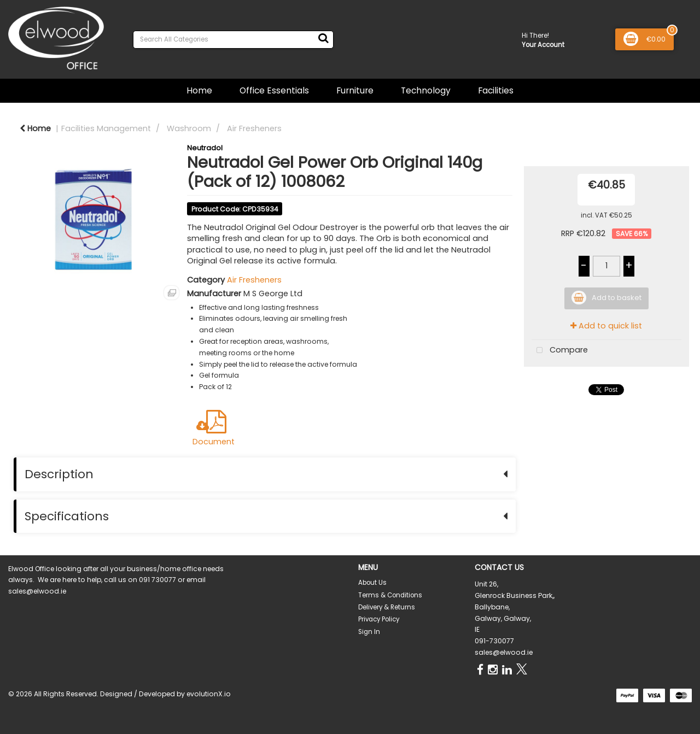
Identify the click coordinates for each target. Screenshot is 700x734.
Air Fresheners (254, 128)
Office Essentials (274, 90)
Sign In (369, 632)
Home (199, 90)
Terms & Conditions (390, 595)
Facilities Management (106, 128)
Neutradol (205, 148)
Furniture (355, 90)
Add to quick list (606, 326)
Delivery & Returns (387, 607)
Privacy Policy (379, 619)
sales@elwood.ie (504, 652)
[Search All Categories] (233, 40)
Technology (426, 90)
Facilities (496, 90)
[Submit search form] (323, 38)
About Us (372, 583)
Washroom (189, 128)
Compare (560, 351)
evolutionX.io (209, 694)
